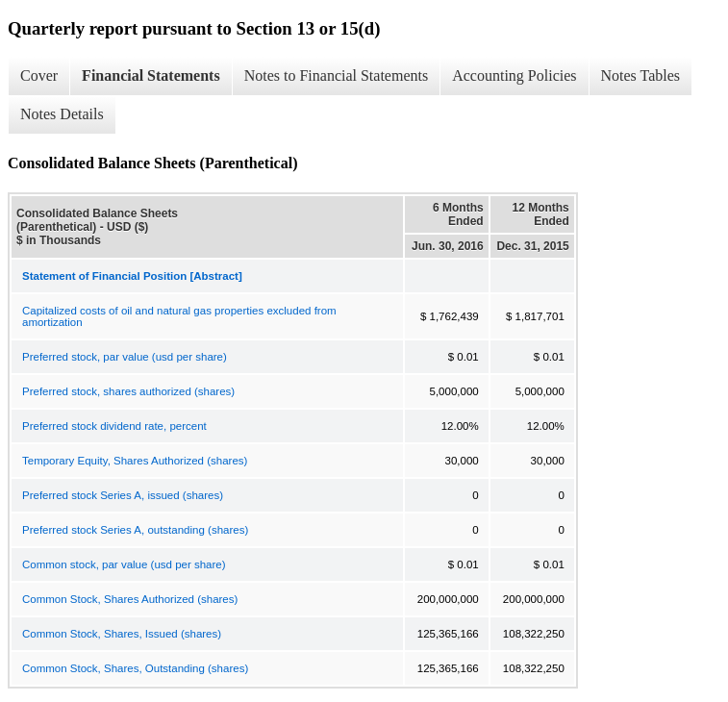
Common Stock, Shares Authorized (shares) (130, 599)
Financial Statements (151, 75)
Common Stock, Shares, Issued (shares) (122, 634)
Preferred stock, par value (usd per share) (125, 357)
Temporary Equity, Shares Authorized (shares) (135, 461)
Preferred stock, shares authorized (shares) (128, 391)
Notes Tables (641, 75)
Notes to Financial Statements (337, 75)
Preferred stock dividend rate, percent (114, 426)
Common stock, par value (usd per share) (124, 564)
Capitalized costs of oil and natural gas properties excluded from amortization (179, 316)
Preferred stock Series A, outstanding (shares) (135, 530)
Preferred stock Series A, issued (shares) (123, 495)
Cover (39, 75)
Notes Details (62, 114)
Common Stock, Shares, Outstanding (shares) (135, 668)
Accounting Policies (514, 75)
